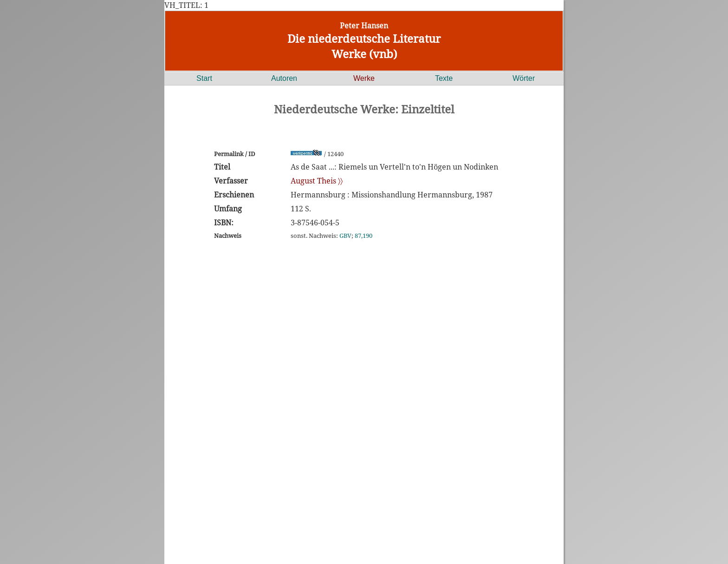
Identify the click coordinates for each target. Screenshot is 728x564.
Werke (364, 78)
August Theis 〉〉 (317, 181)
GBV (345, 236)
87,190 (364, 236)
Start (204, 78)
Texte (444, 78)
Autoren (284, 78)
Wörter (524, 78)
